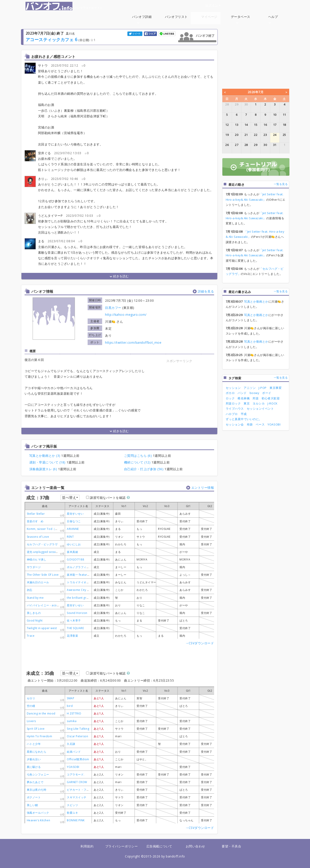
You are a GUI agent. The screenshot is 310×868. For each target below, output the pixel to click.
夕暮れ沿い (34, 759)
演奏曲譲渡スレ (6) (43, 469)
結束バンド (74, 752)
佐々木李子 (74, 620)
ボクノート (34, 797)
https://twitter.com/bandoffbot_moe (133, 342)
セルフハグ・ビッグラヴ (42, 544)
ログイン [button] (213, 5)
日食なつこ (74, 521)
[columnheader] (78, 506)
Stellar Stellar (36, 514)
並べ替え (70, 497)
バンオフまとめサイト (64, 6)
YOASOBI (73, 767)
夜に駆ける (34, 767)
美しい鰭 (32, 805)
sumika (72, 721)
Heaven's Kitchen (39, 820)
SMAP (71, 698)
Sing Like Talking (78, 729)
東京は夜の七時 (37, 790)
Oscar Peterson (77, 736)
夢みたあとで (35, 782)
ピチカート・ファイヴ (81, 790)
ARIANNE (73, 529)
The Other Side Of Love (43, 575)
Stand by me (35, 598)
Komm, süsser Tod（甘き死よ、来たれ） (54, 529)
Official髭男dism (78, 759)
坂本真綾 (72, 552)
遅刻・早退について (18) (47, 462)
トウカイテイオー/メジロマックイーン (91, 582)
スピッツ (72, 805)
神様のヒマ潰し (37, 559)
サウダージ (34, 567)
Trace (31, 636)
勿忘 (30, 590)
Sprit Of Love (36, 729)
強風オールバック (38, 813)
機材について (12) (137, 462)
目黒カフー (113, 308)
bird (70, 706)
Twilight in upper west (42, 628)
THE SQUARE (75, 628)
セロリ (31, 698)
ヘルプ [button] (273, 19)
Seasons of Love (38, 537)
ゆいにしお (74, 544)
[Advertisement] (179, 392)
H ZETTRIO (74, 713)
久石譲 (71, 744)
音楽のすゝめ (35, 521)
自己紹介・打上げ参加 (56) (144, 469)
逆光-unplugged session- (44, 552)
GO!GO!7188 (75, 559)
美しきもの (34, 613)
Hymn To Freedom (40, 736)
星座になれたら (37, 752)
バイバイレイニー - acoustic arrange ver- (54, 605)
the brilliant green (79, 598)
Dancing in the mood (41, 713)
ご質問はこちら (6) (138, 456)
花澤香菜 (72, 636)
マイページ (209, 17)
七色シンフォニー (38, 774)
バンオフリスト (176, 17)
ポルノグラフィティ (79, 567)
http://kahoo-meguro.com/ (126, 315)
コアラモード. (76, 774)
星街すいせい (75, 514)
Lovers (31, 721)
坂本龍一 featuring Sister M (85, 575)
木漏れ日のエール (38, 582)
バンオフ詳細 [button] (142, 19)
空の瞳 (31, 706)
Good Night (35, 620)
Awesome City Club (80, 590)
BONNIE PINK (76, 820)
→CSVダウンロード (200, 643)
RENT (70, 537)
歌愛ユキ (72, 813)
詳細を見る (206, 291)
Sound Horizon (77, 613)
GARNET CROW (77, 782)
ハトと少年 (34, 744)
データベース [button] (241, 19)
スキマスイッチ (77, 797)
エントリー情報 (203, 488)
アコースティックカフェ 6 (52, 39)
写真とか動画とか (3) (45, 456)
